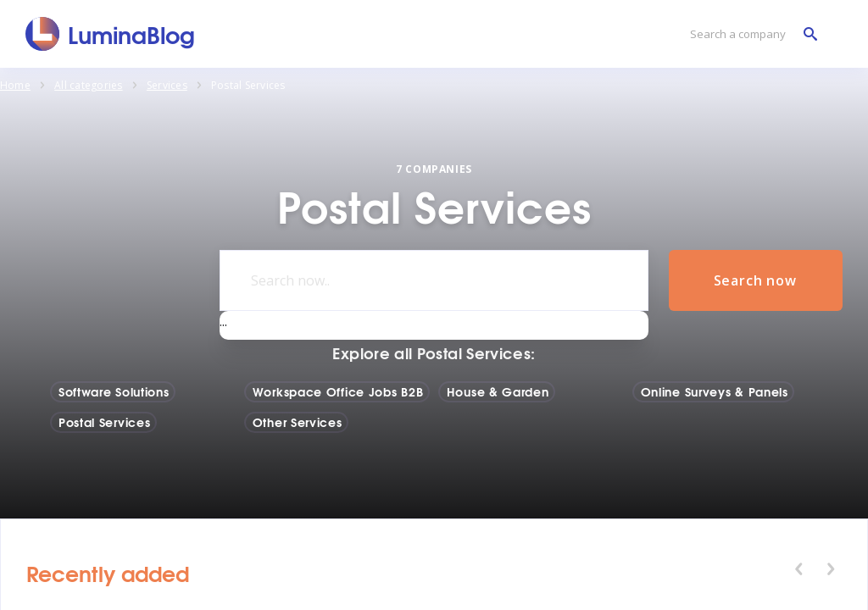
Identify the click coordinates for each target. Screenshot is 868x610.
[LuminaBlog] (111, 34)
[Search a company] (749, 34)
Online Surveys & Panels (715, 391)
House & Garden (498, 391)
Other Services (298, 422)
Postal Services (105, 422)
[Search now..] (434, 280)
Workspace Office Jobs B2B (338, 391)
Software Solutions (114, 391)
